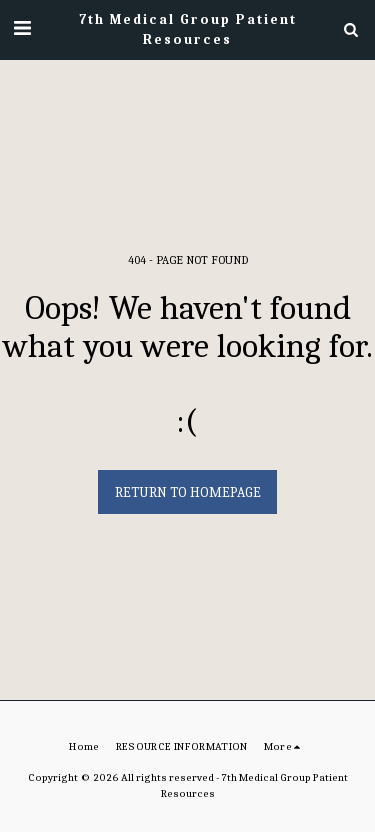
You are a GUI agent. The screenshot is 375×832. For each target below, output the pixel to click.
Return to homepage (188, 492)
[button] (22, 28)
